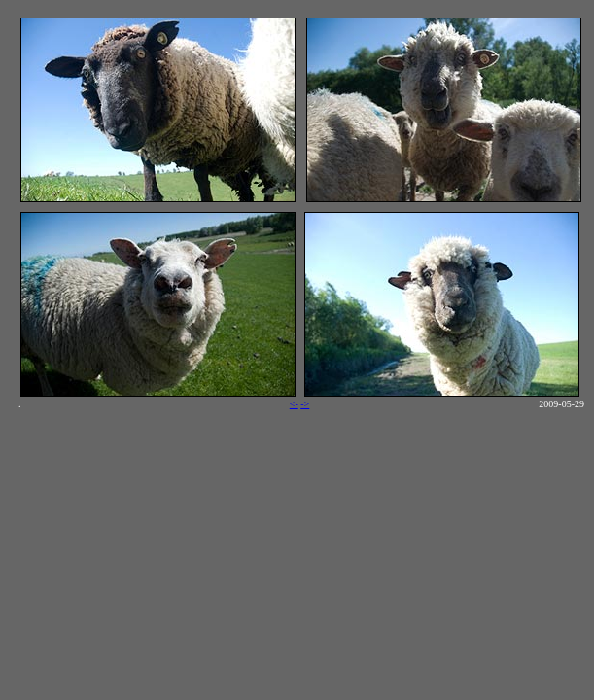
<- (294, 404)
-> (305, 404)
